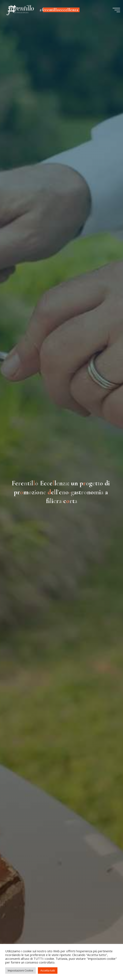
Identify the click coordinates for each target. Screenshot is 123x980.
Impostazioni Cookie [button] (20, 970)
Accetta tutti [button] (48, 970)
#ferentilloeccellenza (59, 10)
